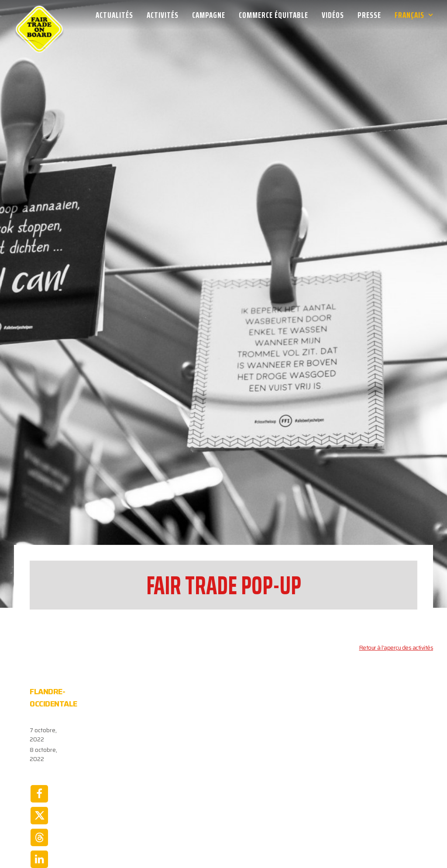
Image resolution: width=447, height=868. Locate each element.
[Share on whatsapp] (39, 832)
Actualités (114, 15)
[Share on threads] (39, 788)
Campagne (209, 15)
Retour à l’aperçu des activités (396, 598)
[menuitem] (117, 15)
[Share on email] (39, 854)
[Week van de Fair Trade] (39, 15)
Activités (163, 15)
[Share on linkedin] (39, 810)
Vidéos (333, 15)
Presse (369, 15)
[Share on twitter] (39, 766)
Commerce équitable (273, 15)
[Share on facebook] (39, 744)
